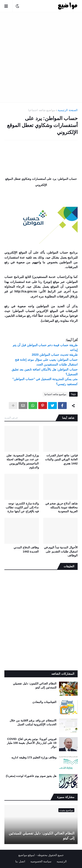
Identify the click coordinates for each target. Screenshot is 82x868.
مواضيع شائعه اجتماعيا (42, 110)
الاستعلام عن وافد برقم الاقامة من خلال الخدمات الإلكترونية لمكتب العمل (33, 722)
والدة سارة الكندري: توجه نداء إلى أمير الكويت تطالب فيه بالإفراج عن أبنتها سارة (22, 507)
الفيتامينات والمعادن (44, 702)
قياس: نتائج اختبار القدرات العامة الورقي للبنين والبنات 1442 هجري (61, 459)
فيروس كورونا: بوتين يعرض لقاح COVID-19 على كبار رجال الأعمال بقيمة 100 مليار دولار (32, 743)
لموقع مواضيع (27, 855)
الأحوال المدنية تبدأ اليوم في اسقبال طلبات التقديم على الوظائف (61, 551)
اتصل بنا (20, 861)
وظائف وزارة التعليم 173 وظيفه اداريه (34, 757)
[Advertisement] (41, 57)
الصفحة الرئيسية (68, 110)
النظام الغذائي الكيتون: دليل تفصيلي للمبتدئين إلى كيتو (35, 685)
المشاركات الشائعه (63, 674)
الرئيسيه (62, 861)
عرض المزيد (11, 418)
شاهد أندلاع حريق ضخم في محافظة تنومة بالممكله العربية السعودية (61, 507)
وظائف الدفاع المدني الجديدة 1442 (26, 549)
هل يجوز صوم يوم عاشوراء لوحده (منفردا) (31, 776)
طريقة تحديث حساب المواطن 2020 (55, 355)
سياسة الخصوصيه (41, 861)
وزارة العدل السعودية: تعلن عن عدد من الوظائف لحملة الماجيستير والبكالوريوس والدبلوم (23, 461)
